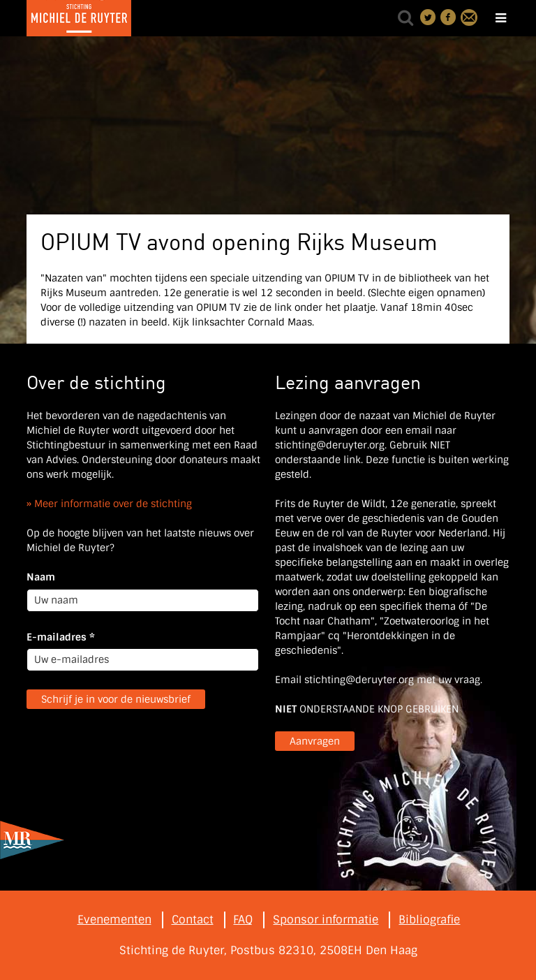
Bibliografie (429, 920)
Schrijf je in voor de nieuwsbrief (116, 699)
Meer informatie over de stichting (113, 504)
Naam (41, 577)
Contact (469, 17)
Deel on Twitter (429, 17)
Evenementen (114, 920)
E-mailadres (61, 637)
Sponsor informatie (326, 920)
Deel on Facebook (449, 17)
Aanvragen (315, 741)
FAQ (243, 920)
